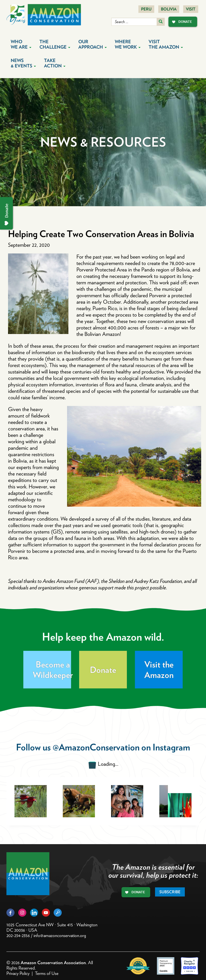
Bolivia (169, 9)
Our (93, 44)
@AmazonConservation (96, 747)
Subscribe (170, 892)
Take (55, 63)
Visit (191, 9)
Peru (146, 9)
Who (21, 44)
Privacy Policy (18, 973)
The (55, 44)
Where (128, 44)
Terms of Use (47, 973)
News (23, 63)
